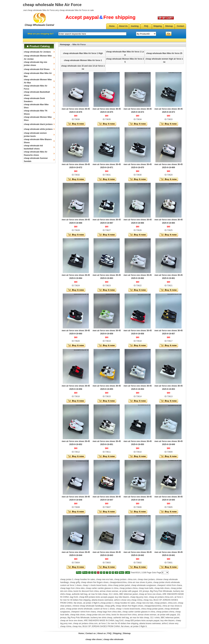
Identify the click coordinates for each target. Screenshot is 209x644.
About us (101, 633)
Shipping (157, 26)
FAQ (146, 26)
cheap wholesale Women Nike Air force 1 (83, 60)
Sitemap (169, 26)
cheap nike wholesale (114, 639)
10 (116, 573)
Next (121, 573)
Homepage (65, 45)
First (79, 573)
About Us (123, 26)
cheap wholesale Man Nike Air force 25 (164, 53)
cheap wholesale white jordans (38, 129)
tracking (135, 26)
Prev (85, 573)
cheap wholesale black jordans (38, 124)
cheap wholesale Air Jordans (37, 52)
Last (128, 573)
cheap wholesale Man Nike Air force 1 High (83, 53)
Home (112, 26)
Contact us (91, 633)
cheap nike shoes (94, 639)
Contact (181, 26)
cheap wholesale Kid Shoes (37, 69)
